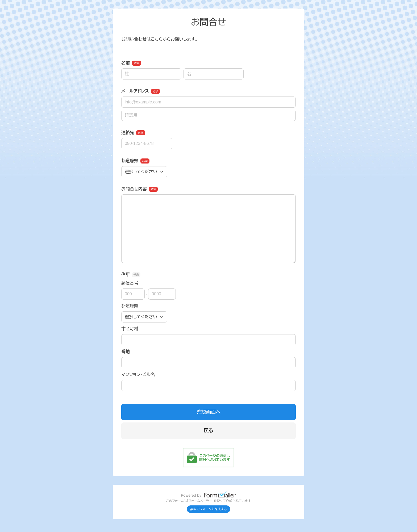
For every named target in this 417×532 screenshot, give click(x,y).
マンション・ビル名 (138, 374)
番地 (126, 352)
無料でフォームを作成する (208, 509)
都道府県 (130, 306)
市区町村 (130, 329)
